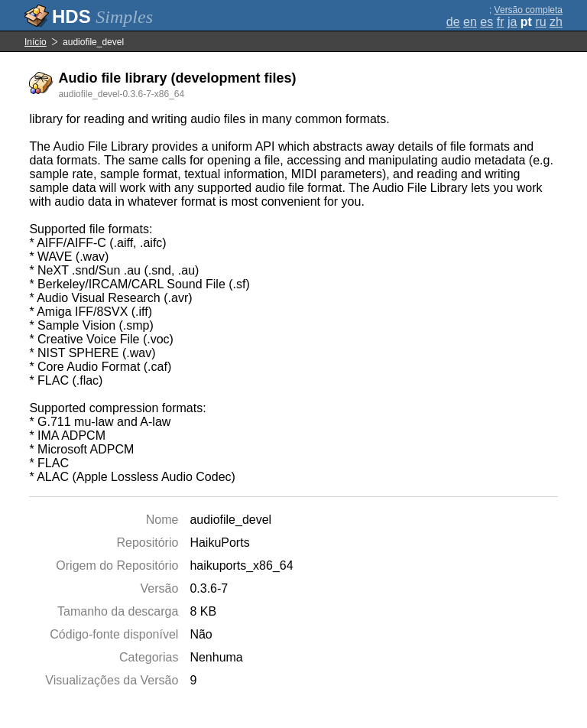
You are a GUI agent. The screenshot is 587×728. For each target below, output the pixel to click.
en (470, 22)
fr (501, 22)
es (486, 22)
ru (540, 22)
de (453, 22)
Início (36, 42)
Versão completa (529, 10)
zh (556, 22)
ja (512, 22)
